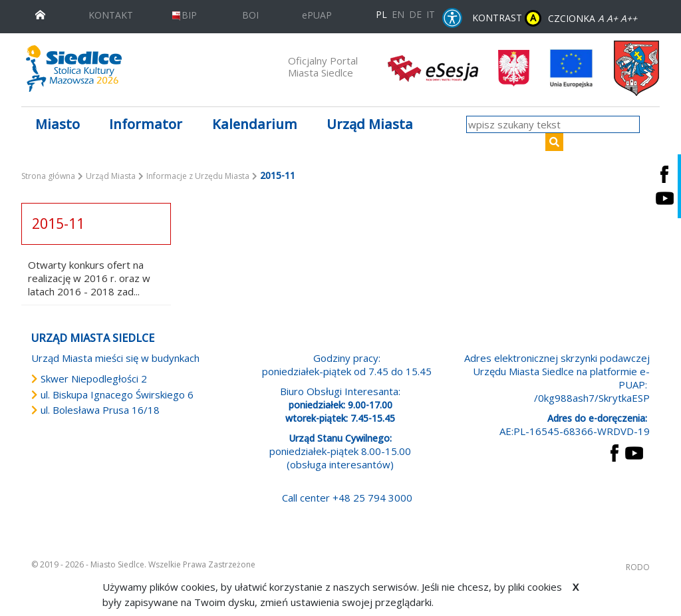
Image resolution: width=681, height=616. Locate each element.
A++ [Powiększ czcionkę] (629, 18)
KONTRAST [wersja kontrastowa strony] (507, 18)
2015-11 (58, 224)
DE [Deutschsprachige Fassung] (415, 14)
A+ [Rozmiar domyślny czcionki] (612, 18)
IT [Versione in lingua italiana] (431, 14)
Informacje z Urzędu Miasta (198, 176)
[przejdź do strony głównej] (40, 14)
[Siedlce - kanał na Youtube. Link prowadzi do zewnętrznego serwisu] (664, 199)
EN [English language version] (398, 14)
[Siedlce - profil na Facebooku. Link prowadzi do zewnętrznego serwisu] (664, 174)
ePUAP (317, 15)
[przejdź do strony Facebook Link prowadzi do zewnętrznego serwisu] (614, 452)
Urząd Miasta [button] (370, 124)
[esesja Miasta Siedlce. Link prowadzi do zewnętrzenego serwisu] (433, 67)
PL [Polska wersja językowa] (381, 14)
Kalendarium (255, 124)
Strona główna (48, 176)
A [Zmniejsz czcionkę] (601, 18)
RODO (638, 567)
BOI (250, 15)
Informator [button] (146, 124)
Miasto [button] (58, 124)
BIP (184, 15)
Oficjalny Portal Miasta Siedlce (323, 67)
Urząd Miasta (111, 176)
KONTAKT (111, 15)
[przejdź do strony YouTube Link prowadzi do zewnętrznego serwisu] (634, 452)
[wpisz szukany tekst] (553, 124)
